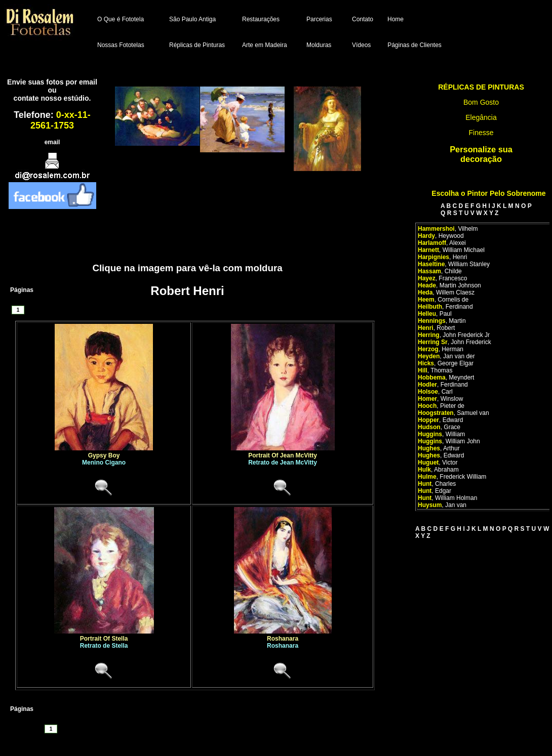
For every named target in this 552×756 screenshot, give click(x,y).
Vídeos (361, 45)
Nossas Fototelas (121, 45)
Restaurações (261, 19)
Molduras (319, 45)
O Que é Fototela (121, 19)
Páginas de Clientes (415, 45)
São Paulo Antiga (192, 19)
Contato (363, 19)
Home (396, 19)
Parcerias (319, 19)
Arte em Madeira (265, 45)
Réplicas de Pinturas (197, 45)
